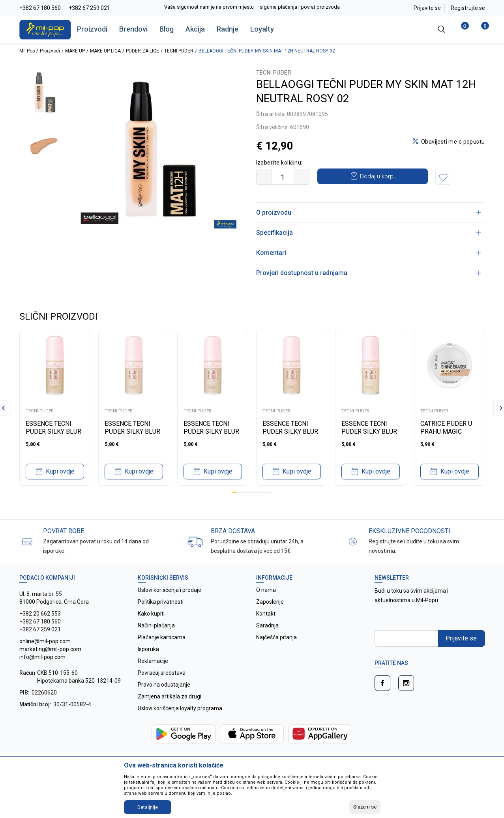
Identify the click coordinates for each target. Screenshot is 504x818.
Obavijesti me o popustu (453, 142)
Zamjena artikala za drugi (170, 696)
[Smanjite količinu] (264, 177)
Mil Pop (27, 51)
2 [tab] (237, 492)
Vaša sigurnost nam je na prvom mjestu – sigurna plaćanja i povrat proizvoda (252, 7)
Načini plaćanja (156, 625)
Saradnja (267, 625)
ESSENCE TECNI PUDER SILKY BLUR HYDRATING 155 (211, 431)
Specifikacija (369, 233)
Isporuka (148, 649)
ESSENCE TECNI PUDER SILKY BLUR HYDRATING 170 (53, 431)
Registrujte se (468, 8)
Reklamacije (153, 661)
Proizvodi (92, 29)
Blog (167, 29)
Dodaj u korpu (378, 176)
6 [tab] (250, 492)
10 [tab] (263, 492)
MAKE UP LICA (105, 51)
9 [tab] (260, 492)
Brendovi (133, 29)
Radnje (228, 29)
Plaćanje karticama (162, 637)
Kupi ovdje (60, 471)
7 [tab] (254, 492)
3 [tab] (240, 492)
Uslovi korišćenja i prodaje (170, 590)
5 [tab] (247, 492)
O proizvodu (369, 212)
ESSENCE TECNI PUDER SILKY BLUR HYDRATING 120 (290, 431)
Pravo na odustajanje (164, 685)
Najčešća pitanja (276, 637)
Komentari (369, 253)
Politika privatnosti (161, 602)
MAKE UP (75, 51)
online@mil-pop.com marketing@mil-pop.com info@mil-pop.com (50, 649)
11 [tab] (267, 492)
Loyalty (262, 29)
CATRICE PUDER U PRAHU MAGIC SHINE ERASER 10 (446, 431)
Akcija (195, 29)
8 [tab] (257, 492)
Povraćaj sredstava (162, 673)
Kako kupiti (151, 614)
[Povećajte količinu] (302, 177)
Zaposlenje (270, 602)
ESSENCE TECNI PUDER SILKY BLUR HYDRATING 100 (369, 431)
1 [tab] (234, 492)
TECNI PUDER (179, 51)
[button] (443, 177)
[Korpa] (481, 29)
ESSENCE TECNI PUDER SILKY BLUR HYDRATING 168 (132, 431)
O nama (266, 590)
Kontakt (266, 614)
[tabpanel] (55, 408)
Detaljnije (148, 807)
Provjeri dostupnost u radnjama (369, 273)
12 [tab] (270, 492)
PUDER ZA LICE (142, 51)
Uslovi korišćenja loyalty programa (180, 708)
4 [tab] (244, 492)
